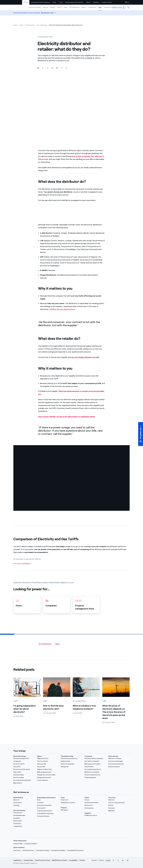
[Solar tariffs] (24, 772)
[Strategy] (24, 805)
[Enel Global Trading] (43, 851)
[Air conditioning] (42, 25)
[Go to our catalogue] (22, 564)
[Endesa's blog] (30, 25)
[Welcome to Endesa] (119, 759)
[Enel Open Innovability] (58, 851)
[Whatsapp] (57, 68)
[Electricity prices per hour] (72, 759)
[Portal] (119, 800)
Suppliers (96, 2)
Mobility (53, 7)
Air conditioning (74, 7)
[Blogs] (21, 25)
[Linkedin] (52, 68)
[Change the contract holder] (48, 775)
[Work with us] (95, 805)
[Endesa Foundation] (31, 844)
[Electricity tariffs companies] (95, 759)
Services (45, 7)
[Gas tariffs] (24, 767)
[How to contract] (48, 761)
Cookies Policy (28, 860)
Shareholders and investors (74, 2)
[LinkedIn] (123, 860)
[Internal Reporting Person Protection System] (48, 815)
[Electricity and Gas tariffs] (24, 769)
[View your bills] (48, 764)
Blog (100, 7)
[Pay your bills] (48, 767)
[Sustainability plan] (24, 815)
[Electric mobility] (24, 778)
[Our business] (24, 803)
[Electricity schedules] (72, 764)
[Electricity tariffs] (24, 764)
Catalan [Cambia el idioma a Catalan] (101, 860)
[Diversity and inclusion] (95, 803)
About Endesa (18, 798)
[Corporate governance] (48, 811)
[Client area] (119, 8)
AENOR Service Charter (60, 860)
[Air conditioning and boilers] (24, 780)
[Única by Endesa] (24, 775)
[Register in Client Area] (48, 769)
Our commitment (19, 810)
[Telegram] (62, 68)
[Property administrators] (95, 775)
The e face (112, 798)
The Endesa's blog (67, 756)
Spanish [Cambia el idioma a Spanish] (94, 860)
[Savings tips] (72, 767)
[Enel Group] (17, 851)
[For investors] (48, 808)
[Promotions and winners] (119, 764)
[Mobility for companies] (95, 772)
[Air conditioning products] (95, 769)
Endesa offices (107, 2)
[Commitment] (24, 813)
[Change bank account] (48, 778)
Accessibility (73, 860)
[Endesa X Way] (18, 844)
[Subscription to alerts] (72, 803)
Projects (64, 808)
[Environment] (24, 821)
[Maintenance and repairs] (95, 764)
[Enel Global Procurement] (76, 851)
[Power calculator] (48, 780)
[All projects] (72, 810)
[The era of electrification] (119, 803)
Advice (84, 7)
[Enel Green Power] (28, 851)
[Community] (24, 824)
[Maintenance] (24, 783)
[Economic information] (48, 805)
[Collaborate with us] (95, 815)
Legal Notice (17, 860)
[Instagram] (127, 860)
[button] (129, 7)
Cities (54, 2)
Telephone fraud (109, 7)
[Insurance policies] (119, 767)
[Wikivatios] (119, 811)
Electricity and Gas (35, 7)
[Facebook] (43, 68)
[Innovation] (24, 818)
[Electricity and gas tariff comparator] (24, 760)
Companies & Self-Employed (40, 2)
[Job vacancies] (95, 808)
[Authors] (119, 805)
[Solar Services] (95, 767)
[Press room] (72, 800)
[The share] (48, 803)
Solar (66, 7)
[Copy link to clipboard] (67, 68)
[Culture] (95, 800)
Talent (88, 2)
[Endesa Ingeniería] (95, 778)
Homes (26, 2)
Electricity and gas (20, 756)
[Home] (15, 25)
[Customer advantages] (119, 761)
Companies (88, 756)
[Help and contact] (48, 759)
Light (57, 644)
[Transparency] (24, 826)
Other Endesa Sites (20, 841)
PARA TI (60, 7)
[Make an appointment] (48, 772)
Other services (113, 756)
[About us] (24, 800)
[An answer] (119, 808)
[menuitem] (26, 2)
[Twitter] (48, 68)
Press (61, 2)
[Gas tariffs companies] (95, 761)
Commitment (92, 7)
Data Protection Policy (43, 860)
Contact (82, 860)
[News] (48, 800)
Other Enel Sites (19, 848)
